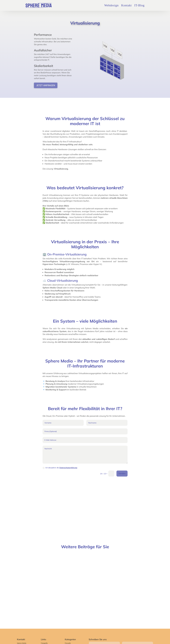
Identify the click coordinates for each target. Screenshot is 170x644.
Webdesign (111, 5)
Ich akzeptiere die (60, 468)
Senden (122, 473)
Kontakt (126, 5)
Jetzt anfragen (46, 85)
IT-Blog (139, 5)
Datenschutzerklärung (68, 468)
